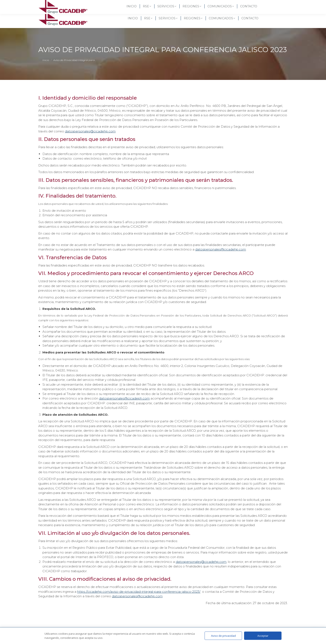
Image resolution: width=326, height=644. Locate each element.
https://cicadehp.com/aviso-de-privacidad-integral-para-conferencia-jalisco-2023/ (139, 592)
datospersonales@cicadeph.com (124, 398)
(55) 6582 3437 (80, 4)
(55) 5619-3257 (52, 4)
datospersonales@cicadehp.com (90, 131)
